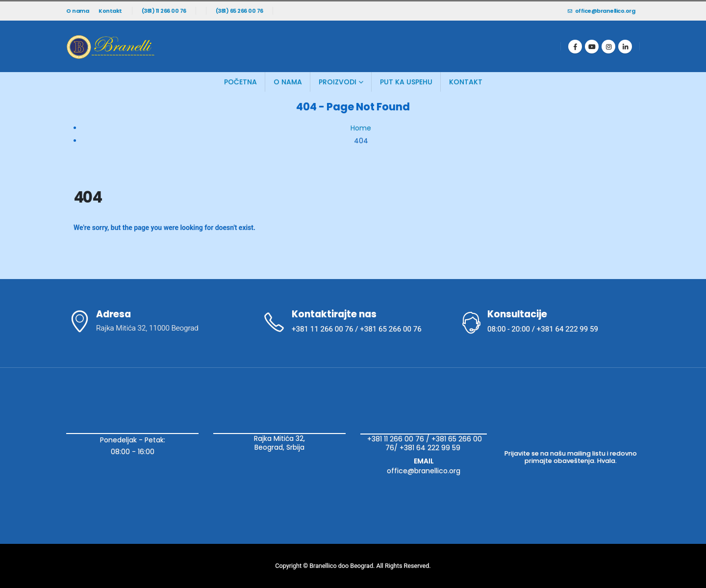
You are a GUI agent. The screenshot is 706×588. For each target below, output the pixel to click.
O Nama (288, 82)
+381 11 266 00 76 (396, 439)
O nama (77, 11)
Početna (240, 82)
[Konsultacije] (549, 322)
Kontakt (110, 11)
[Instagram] (608, 47)
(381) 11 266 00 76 (164, 11)
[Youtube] (592, 47)
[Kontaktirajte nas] (353, 322)
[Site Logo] (110, 46)
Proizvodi (338, 82)
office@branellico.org (601, 11)
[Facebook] (575, 47)
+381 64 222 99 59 (431, 448)
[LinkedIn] (625, 47)
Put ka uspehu (406, 82)
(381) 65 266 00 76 (240, 11)
